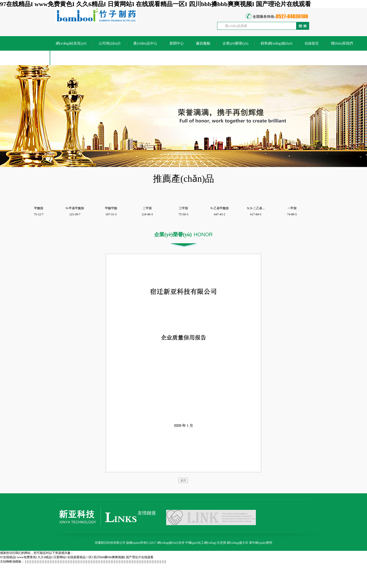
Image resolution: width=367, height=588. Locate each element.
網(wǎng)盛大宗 (238, 543)
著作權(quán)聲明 (261, 543)
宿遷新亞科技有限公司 (110, 543)
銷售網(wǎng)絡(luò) (277, 43)
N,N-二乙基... (256, 208)
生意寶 (221, 543)
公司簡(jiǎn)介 (110, 43)
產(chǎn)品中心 (145, 43)
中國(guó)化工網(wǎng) (201, 543)
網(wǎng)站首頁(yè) (71, 43)
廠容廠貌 (203, 43)
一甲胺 (292, 208)
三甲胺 (183, 208)
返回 (183, 480)
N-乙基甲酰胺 (220, 208)
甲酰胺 (39, 208)
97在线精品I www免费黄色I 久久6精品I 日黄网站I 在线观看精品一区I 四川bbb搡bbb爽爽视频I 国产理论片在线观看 (155, 4)
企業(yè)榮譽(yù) (235, 43)
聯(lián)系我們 (342, 43)
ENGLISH (63, 58)
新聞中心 (177, 43)
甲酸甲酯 (111, 208)
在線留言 (312, 43)
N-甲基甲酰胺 (75, 208)
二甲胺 (147, 208)
